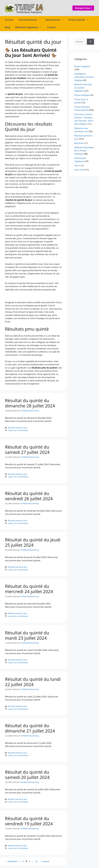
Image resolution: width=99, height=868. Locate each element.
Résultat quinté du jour (18, 428)
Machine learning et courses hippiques (83, 88)
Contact (51, 27)
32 (37, 861)
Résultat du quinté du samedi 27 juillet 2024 (27, 449)
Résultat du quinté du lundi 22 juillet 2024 (33, 682)
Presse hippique (82, 95)
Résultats (79, 143)
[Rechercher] (90, 42)
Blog (8, 27)
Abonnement (56, 20)
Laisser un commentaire (18, 430)
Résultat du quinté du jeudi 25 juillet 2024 (33, 542)
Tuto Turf (79, 170)
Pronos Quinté (80, 20)
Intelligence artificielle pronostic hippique (84, 77)
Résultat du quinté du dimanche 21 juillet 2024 (30, 728)
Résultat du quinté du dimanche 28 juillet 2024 (30, 403)
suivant (44, 861)
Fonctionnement (31, 20)
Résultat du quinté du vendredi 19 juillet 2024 (29, 821)
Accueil (9, 20)
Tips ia (77, 165)
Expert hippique (82, 66)
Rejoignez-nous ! (83, 8)
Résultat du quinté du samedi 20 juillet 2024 (27, 775)
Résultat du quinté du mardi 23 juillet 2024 (27, 635)
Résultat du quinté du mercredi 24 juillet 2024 (29, 589)
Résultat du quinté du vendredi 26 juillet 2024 (29, 496)
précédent (11, 861)
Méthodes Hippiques (30, 27)
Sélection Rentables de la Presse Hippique (84, 151)
